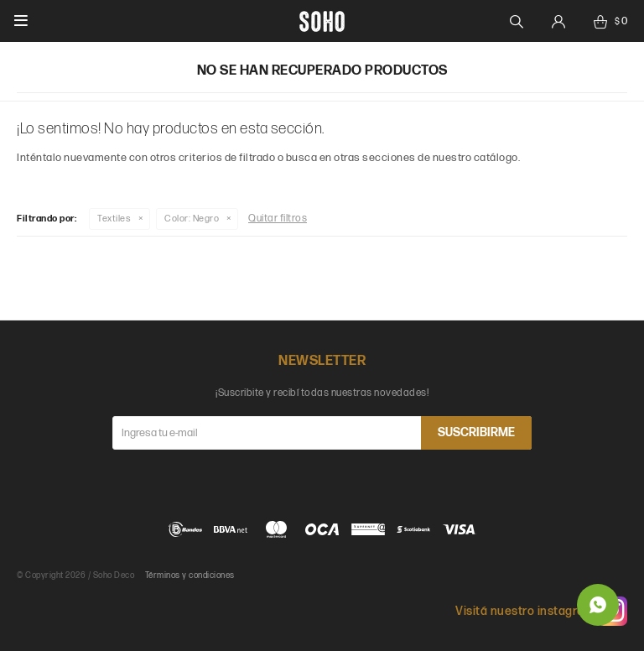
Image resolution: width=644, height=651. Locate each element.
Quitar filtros (278, 219)
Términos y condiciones (190, 575)
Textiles (114, 219)
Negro (192, 219)
